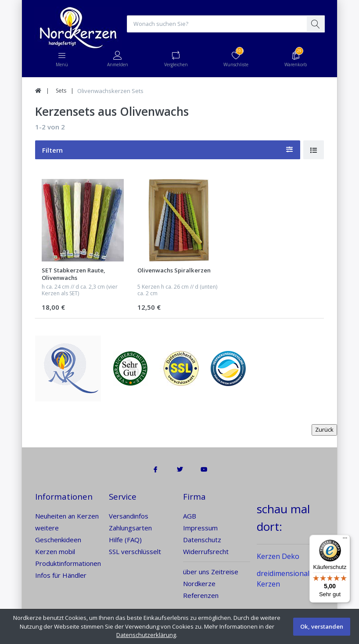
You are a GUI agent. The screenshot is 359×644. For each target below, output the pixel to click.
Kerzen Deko (278, 557)
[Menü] (345, 540)
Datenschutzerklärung (146, 635)
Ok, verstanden (322, 626)
